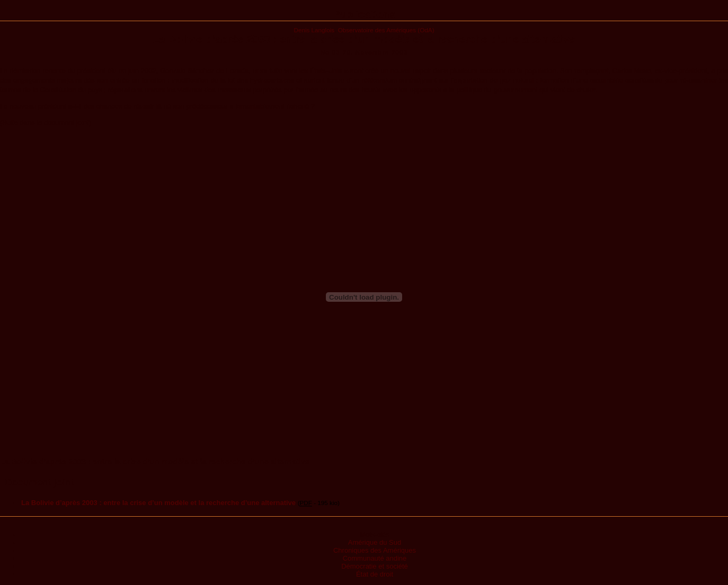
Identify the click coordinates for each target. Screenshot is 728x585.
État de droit (375, 574)
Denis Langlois (314, 30)
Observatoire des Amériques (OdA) (386, 30)
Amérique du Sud (375, 542)
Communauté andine (375, 558)
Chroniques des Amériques (375, 550)
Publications (364, 14)
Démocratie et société (375, 566)
